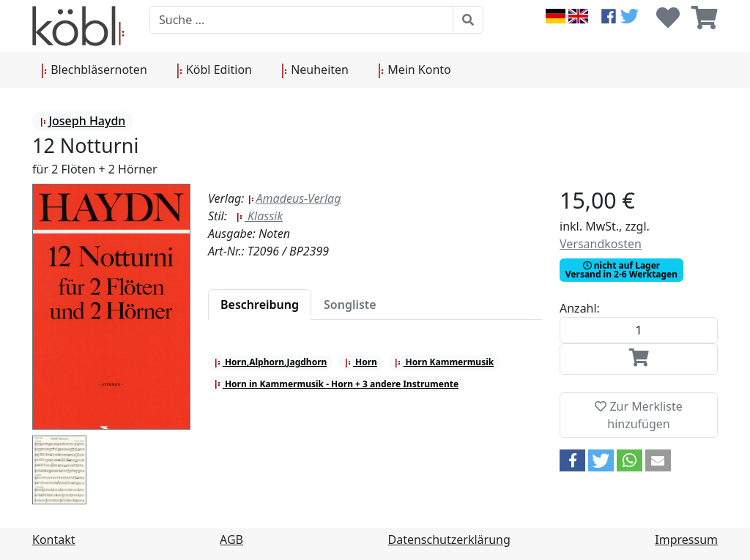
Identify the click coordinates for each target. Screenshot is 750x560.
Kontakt (54, 540)
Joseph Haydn (82, 121)
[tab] (260, 305)
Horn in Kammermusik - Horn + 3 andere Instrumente (336, 384)
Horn (361, 362)
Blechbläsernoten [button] (94, 70)
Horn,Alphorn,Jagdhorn (271, 362)
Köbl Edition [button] (214, 70)
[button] (572, 460)
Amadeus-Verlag (294, 198)
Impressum (686, 540)
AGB (231, 540)
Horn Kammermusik (444, 362)
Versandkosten (601, 244)
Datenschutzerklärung (449, 540)
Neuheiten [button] (315, 70)
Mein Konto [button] (415, 70)
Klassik (259, 216)
